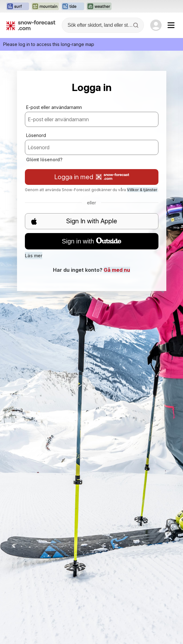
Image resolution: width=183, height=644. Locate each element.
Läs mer (34, 256)
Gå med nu (117, 270)
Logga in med (92, 177)
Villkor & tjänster (142, 190)
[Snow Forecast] (31, 25)
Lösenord (36, 135)
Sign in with (91, 241)
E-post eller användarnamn (54, 107)
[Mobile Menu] (171, 25)
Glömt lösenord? (44, 160)
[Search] (136, 25)
